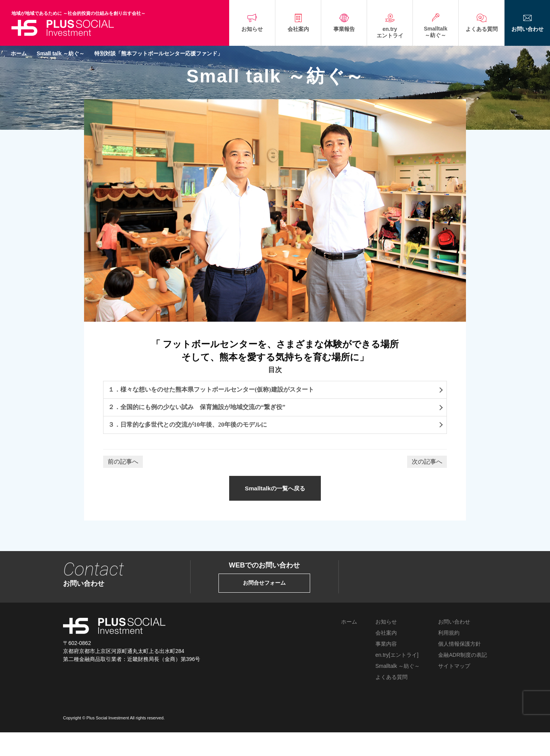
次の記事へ (427, 462)
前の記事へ (123, 462)
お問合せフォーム (264, 600)
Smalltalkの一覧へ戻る (275, 497)
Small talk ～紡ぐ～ (61, 53)
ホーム (19, 53)
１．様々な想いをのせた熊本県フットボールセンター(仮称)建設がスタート (211, 389)
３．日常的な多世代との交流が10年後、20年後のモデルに (188, 425)
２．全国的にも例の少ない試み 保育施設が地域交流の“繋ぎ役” (197, 407)
